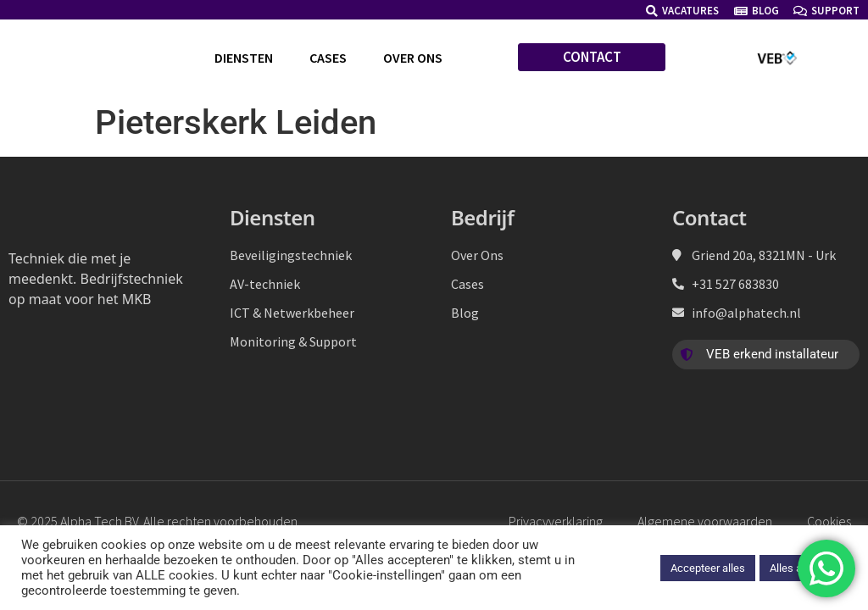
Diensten (244, 58)
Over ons (413, 58)
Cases (328, 58)
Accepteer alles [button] (708, 568)
